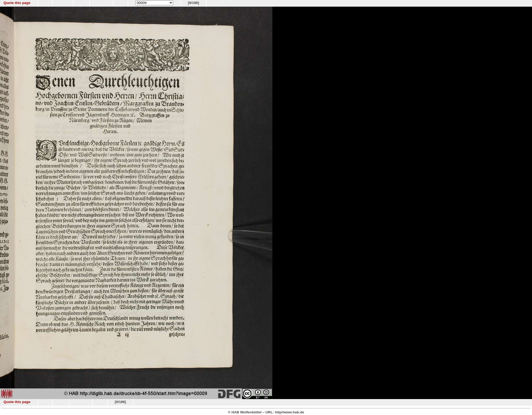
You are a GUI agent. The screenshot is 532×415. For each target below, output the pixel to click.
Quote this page (17, 3)
